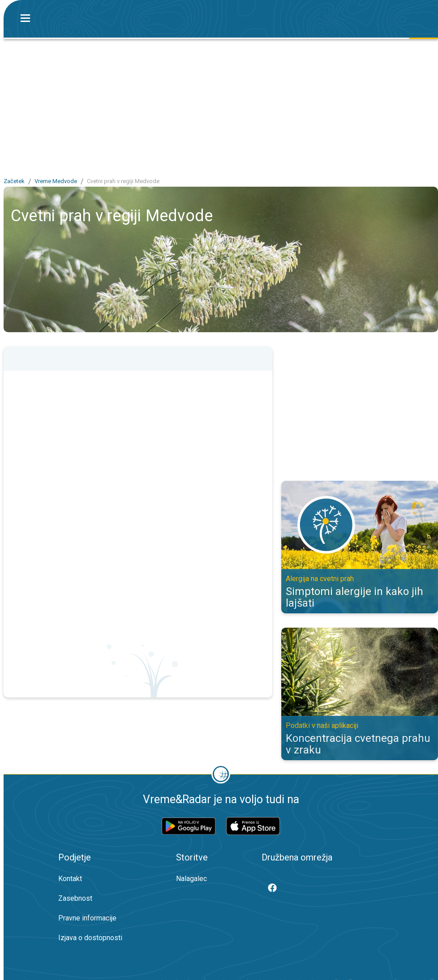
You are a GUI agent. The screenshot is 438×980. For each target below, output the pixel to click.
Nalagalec (191, 879)
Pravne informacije (87, 918)
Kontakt (70, 879)
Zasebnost (75, 898)
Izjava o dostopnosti (90, 938)
